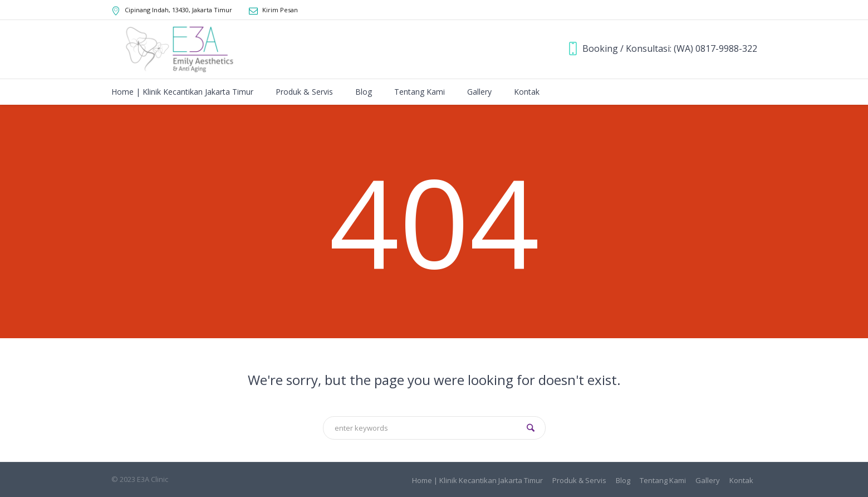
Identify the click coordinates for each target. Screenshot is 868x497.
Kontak (741, 481)
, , (178, 10)
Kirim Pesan (280, 10)
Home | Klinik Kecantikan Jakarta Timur (477, 481)
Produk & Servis (579, 481)
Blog (623, 481)
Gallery (708, 481)
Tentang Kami (663, 481)
